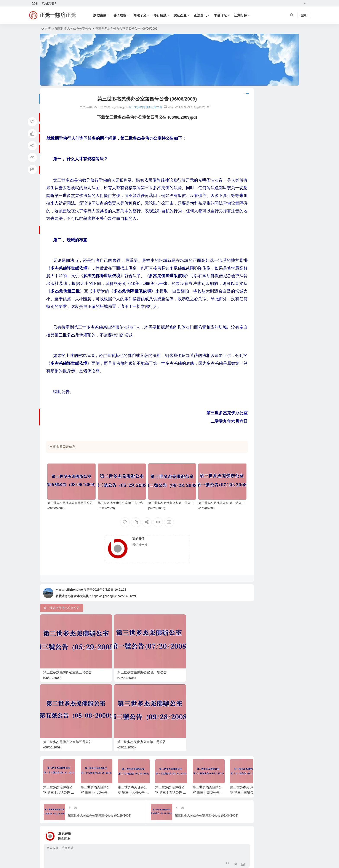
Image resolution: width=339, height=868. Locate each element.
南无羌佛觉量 (242, 386)
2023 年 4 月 (241, 199)
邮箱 (110, 796)
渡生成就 (239, 405)
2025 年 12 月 (242, 111)
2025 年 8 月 (241, 136)
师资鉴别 (239, 248)
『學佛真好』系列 (245, 311)
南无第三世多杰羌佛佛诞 (249, 217)
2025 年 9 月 (241, 130)
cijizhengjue (74, 600)
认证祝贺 (239, 392)
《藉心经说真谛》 (245, 267)
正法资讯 (203, 15)
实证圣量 (182, 15)
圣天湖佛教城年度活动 (248, 305)
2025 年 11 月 (242, 117)
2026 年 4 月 (241, 98)
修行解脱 (162, 15)
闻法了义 (142, 15)
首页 (48, 29)
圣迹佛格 (239, 399)
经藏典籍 (239, 261)
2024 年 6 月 (241, 161)
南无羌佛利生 (242, 355)
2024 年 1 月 (241, 167)
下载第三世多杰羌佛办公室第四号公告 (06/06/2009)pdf (134, 117)
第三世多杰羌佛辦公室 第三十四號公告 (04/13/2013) (208, 713)
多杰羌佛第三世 (243, 380)
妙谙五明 (239, 411)
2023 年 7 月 (241, 180)
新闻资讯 (239, 336)
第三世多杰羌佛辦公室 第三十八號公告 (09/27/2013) (59, 713)
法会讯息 (239, 330)
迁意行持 (243, 15)
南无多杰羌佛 (242, 417)
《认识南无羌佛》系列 (248, 317)
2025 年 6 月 (241, 142)
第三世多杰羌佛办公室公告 (73, 29)
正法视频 (239, 242)
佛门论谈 (239, 254)
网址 (170, 796)
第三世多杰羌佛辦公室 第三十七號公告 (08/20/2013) (96, 713)
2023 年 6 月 (241, 186)
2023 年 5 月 (241, 192)
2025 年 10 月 (242, 123)
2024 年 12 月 (242, 155)
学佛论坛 (223, 15)
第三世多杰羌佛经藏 (246, 361)
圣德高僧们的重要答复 (248, 229)
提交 (58, 808)
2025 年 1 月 (241, 149)
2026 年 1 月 (241, 105)
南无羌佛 (239, 374)
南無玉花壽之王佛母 (246, 286)
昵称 (50, 796)
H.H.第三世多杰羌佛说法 (249, 367)
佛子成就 (122, 15)
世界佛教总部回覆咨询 (248, 280)
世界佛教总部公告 (245, 223)
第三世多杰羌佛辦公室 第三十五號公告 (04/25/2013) (171, 713)
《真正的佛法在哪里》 (248, 292)
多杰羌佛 (102, 15)
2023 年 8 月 (241, 174)
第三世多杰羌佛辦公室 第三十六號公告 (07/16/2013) (133, 713)
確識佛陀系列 (242, 298)
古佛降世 (239, 323)
